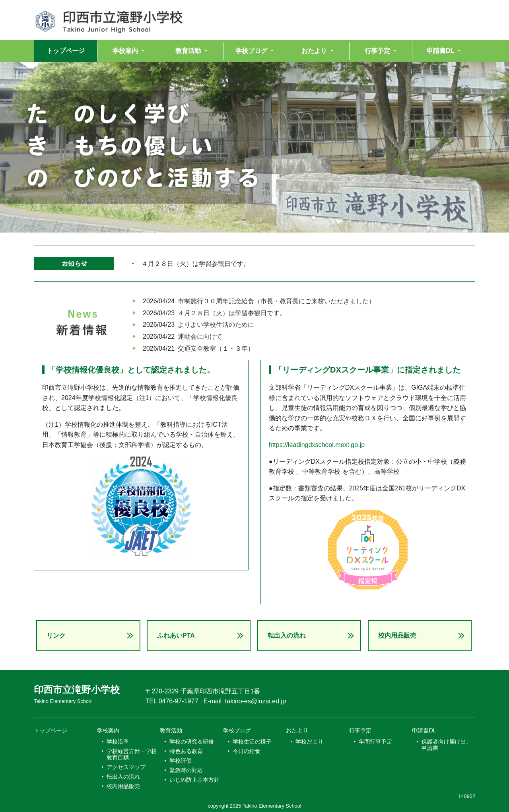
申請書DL (424, 730)
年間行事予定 (375, 742)
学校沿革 (118, 742)
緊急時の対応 (186, 770)
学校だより (309, 742)
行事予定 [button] (378, 51)
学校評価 (181, 761)
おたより (297, 730)
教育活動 (171, 730)
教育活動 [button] (189, 51)
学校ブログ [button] (252, 51)
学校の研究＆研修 (192, 742)
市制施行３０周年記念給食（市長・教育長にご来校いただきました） (276, 301)
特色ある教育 (186, 751)
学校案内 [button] (126, 51)
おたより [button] (315, 51)
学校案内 (108, 730)
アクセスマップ (126, 767)
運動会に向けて (200, 337)
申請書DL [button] (441, 51)
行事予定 (360, 730)
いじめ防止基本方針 (194, 780)
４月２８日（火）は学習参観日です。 (196, 264)
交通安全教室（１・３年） (216, 348)
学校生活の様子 (252, 742)
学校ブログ (237, 730)
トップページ (66, 51)
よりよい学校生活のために (216, 325)
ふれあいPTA (176, 635)
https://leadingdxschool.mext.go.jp (317, 445)
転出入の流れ (287, 635)
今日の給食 (247, 751)
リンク (56, 635)
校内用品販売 (397, 635)
